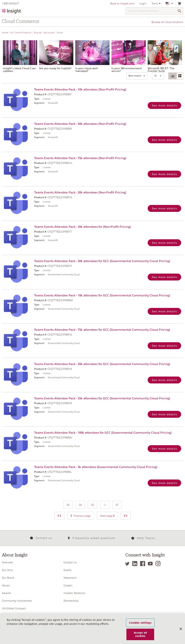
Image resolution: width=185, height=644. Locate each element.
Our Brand (8, 578)
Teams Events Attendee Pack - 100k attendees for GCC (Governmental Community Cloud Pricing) (103, 433)
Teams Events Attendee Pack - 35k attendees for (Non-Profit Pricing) (82, 227)
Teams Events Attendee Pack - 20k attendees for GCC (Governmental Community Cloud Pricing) (102, 364)
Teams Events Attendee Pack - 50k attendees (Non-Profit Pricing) (80, 124)
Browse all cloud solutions (167, 22)
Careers (68, 585)
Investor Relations (74, 593)
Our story (7, 570)
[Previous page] (59, 516)
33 (68, 505)
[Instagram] (159, 564)
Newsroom (70, 578)
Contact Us (70, 562)
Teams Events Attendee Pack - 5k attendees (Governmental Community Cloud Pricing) (96, 467)
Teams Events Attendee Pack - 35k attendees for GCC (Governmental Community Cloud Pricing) (102, 398)
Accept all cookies (140, 637)
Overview (7, 562)
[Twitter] (128, 564)
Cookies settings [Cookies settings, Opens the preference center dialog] (140, 625)
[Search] (179, 11)
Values (6, 585)
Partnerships (71, 601)
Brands (38, 33)
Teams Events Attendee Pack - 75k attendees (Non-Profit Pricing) (80, 158)
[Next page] (126, 516)
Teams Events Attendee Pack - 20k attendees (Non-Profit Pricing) (80, 192)
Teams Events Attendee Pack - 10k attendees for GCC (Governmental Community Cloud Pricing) (102, 295)
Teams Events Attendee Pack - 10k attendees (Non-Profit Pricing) (80, 90)
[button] (137, 76)
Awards (6, 593)
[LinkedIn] (136, 564)
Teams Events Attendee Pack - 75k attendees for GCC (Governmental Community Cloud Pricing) (102, 330)
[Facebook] (144, 564)
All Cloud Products (21, 33)
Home (5, 33)
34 (80, 505)
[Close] (181, 631)
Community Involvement (17, 601)
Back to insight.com (122, 3)
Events (68, 570)
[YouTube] (151, 564)
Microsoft (49, 33)
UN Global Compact (14, 608)
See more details (164, 105)
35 (92, 505)
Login (143, 3)
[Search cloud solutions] (154, 11)
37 (117, 505)
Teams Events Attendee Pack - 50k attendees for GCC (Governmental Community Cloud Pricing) (102, 261)
